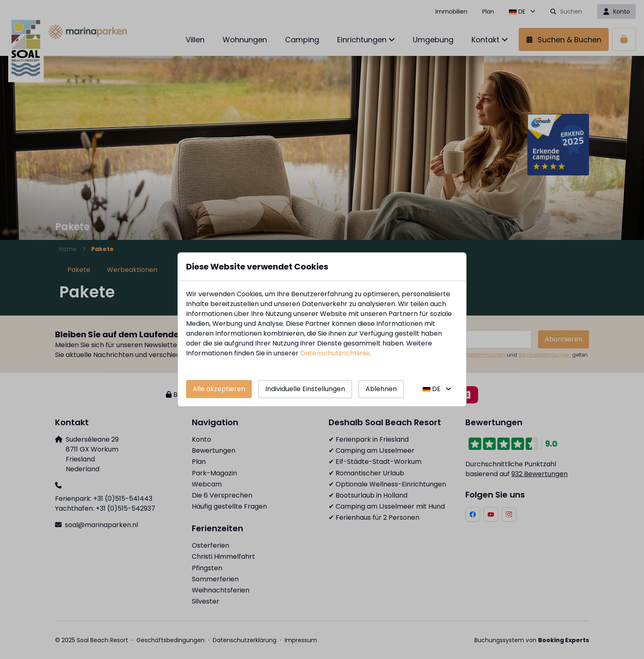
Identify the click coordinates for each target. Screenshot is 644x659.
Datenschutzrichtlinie (335, 353)
